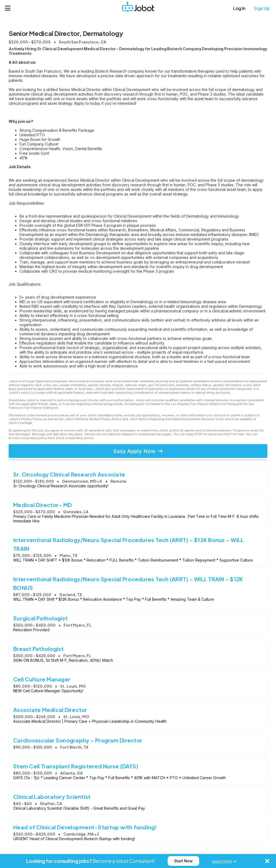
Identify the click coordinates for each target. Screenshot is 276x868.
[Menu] (8, 8)
